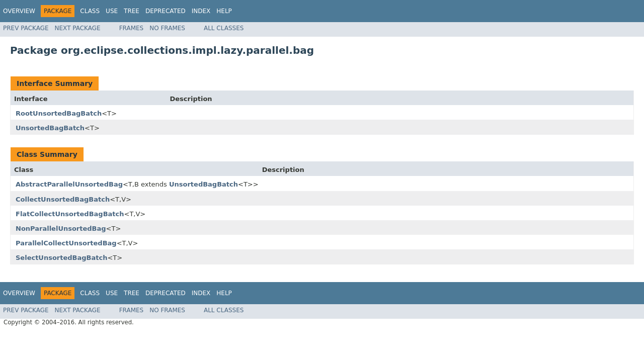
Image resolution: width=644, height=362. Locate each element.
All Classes (224, 28)
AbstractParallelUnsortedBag (69, 184)
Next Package (78, 28)
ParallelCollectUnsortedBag (66, 243)
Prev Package (26, 28)
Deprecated (166, 11)
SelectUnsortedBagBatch (61, 258)
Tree (132, 11)
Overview (19, 11)
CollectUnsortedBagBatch (63, 199)
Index (201, 11)
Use (112, 11)
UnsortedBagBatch (50, 128)
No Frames (167, 28)
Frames (132, 28)
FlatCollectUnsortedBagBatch (70, 214)
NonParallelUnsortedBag (61, 229)
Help (224, 11)
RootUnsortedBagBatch (59, 113)
